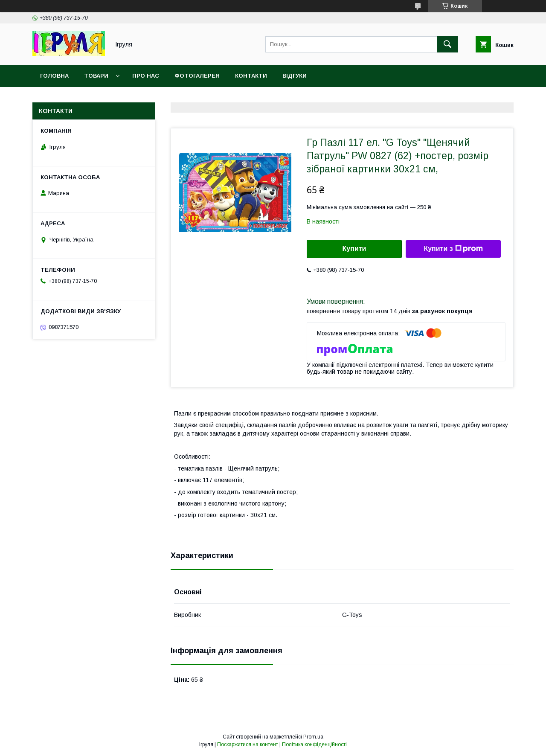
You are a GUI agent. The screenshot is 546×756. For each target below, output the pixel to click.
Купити (354, 249)
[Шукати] (447, 44)
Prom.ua (313, 737)
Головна (54, 76)
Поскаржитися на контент (248, 744)
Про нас (146, 76)
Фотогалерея (197, 76)
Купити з (453, 249)
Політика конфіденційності (314, 744)
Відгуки (295, 76)
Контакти (251, 76)
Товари (96, 76)
